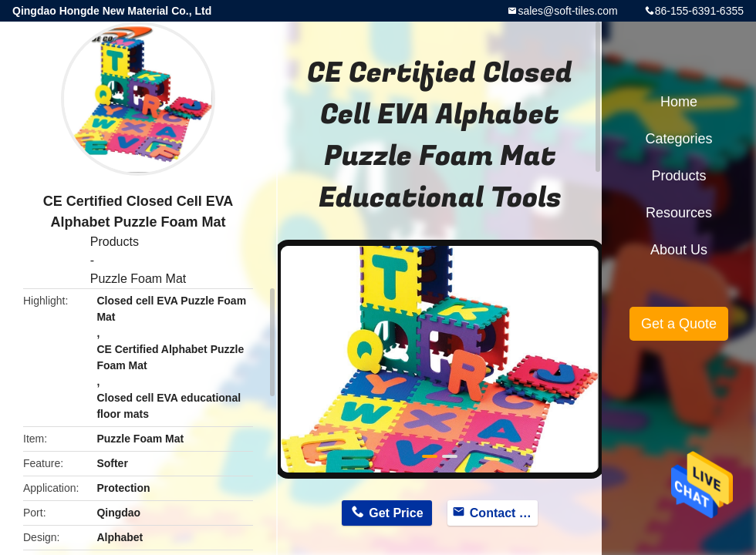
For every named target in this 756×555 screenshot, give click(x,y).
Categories (678, 139)
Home (679, 102)
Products (115, 242)
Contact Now (504, 513)
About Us (679, 250)
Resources (679, 213)
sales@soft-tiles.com (567, 11)
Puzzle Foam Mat (138, 279)
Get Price (396, 513)
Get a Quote (679, 324)
